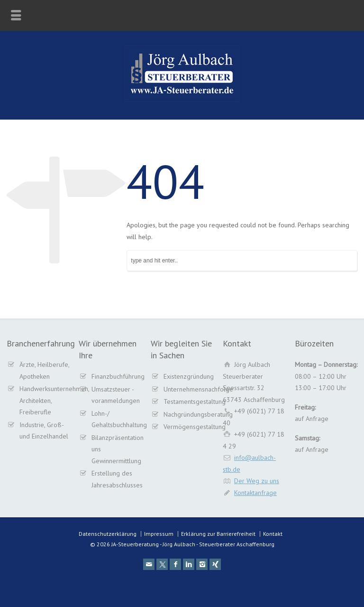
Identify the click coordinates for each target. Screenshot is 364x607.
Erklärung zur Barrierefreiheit (218, 534)
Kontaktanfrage (255, 493)
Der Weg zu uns (257, 481)
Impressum (159, 534)
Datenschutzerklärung (108, 534)
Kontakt (273, 534)
